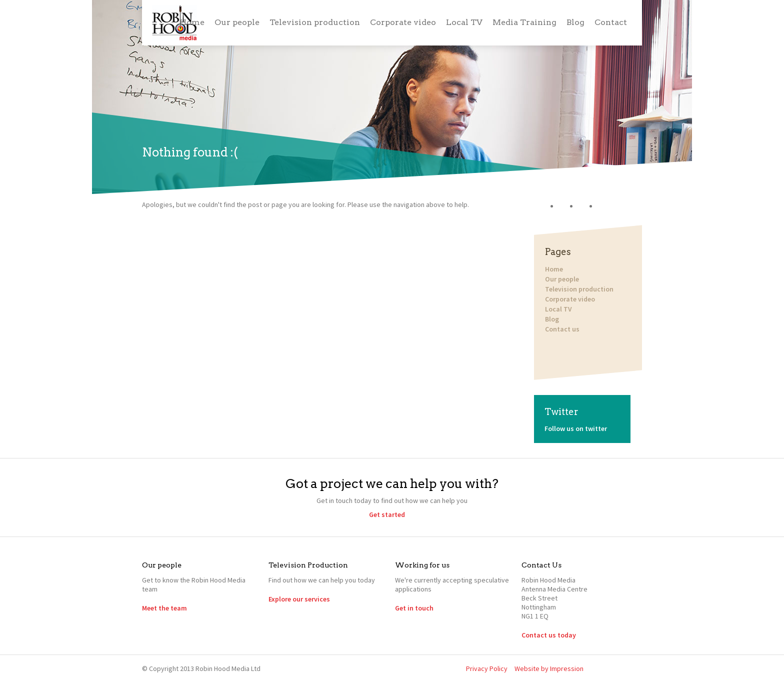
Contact (611, 22)
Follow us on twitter (576, 428)
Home (192, 22)
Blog (575, 22)
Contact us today (549, 635)
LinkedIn (588, 206)
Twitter (568, 206)
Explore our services (299, 599)
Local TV (464, 22)
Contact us (562, 329)
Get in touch (414, 608)
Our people (237, 22)
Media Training (524, 22)
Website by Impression (549, 668)
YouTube (607, 206)
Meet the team (164, 608)
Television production (315, 22)
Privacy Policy (487, 668)
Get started (387, 514)
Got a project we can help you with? (392, 483)
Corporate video (403, 22)
